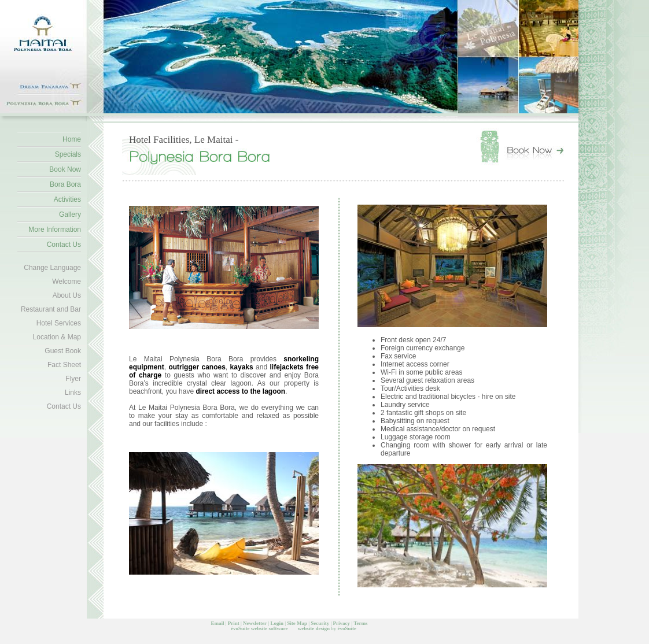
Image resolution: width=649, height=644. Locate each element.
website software (270, 628)
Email (217, 623)
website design (314, 628)
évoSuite (240, 628)
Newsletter (255, 623)
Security (320, 623)
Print (234, 623)
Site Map (297, 623)
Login (277, 623)
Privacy (342, 623)
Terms (360, 623)
